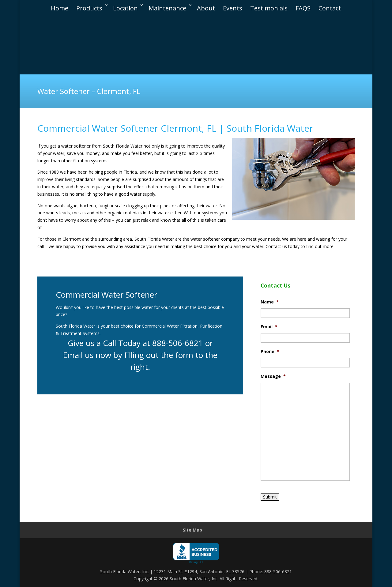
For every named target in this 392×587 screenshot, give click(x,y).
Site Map (192, 530)
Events (233, 5)
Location (125, 5)
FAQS (303, 5)
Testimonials (269, 5)
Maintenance (167, 5)
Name (270, 302)
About (206, 5)
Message (273, 376)
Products (89, 5)
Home (60, 5)
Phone (270, 352)
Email (269, 327)
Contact (330, 5)
